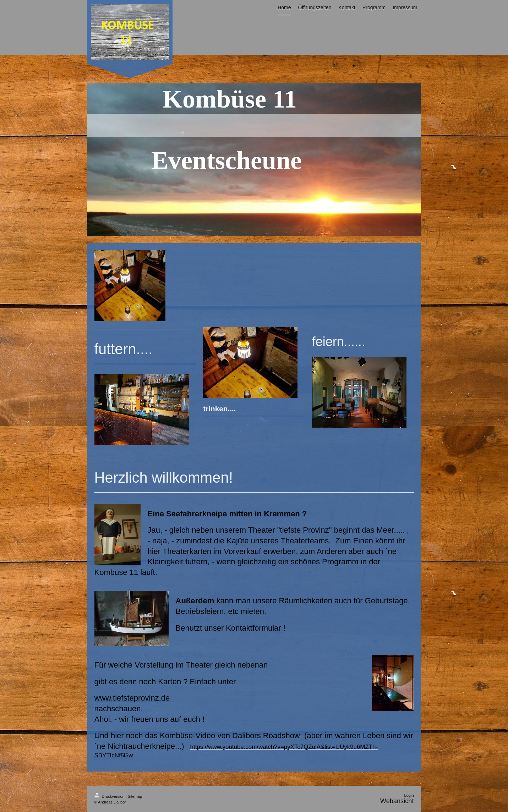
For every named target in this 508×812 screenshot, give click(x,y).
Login (409, 795)
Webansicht (397, 801)
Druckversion (110, 796)
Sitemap (135, 796)
